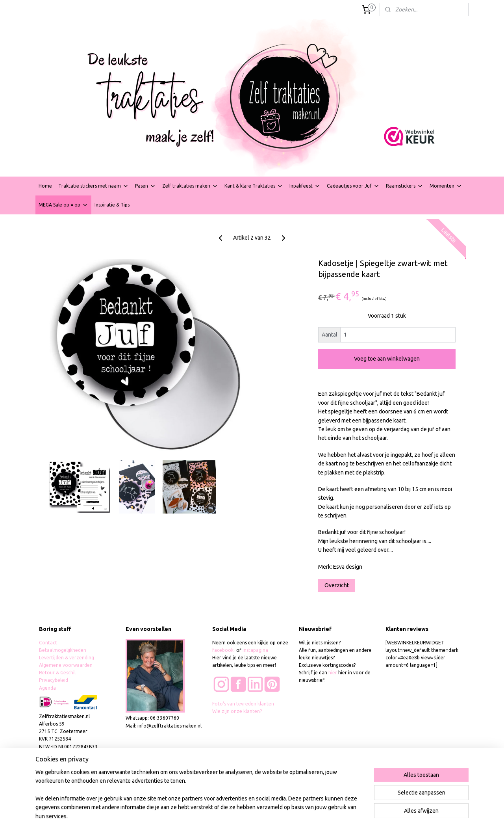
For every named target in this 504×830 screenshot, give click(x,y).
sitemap (233, 815)
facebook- (224, 650)
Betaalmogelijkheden (63, 650)
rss (247, 815)
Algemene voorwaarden (66, 665)
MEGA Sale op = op (63, 205)
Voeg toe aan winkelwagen (387, 359)
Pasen (145, 186)
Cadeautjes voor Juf (353, 186)
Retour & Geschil (57, 673)
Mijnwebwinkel (344, 815)
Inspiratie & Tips (112, 205)
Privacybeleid (54, 680)
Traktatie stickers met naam (94, 186)
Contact (48, 643)
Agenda (47, 688)
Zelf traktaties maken (190, 186)
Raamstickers (405, 186)
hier (333, 673)
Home (45, 186)
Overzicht (337, 585)
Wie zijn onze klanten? (237, 711)
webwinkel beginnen (276, 815)
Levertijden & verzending (67, 658)
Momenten (446, 186)
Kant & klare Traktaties (254, 186)
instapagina (255, 650)
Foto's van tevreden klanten (243, 704)
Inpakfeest (305, 186)
